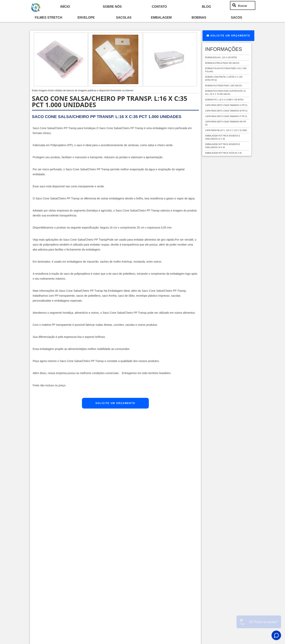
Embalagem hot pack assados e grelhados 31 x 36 (223, 137)
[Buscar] (234, 6)
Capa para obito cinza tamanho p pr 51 (226, 116)
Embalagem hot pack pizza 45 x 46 (223, 153)
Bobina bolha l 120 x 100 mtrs (221, 58)
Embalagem (161, 18)
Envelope (86, 18)
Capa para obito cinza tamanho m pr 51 (226, 111)
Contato (159, 6)
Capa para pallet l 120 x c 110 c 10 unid (226, 130)
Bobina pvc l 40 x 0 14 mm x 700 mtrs (224, 100)
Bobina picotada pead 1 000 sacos (224, 86)
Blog (206, 6)
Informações (224, 49)
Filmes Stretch (49, 18)
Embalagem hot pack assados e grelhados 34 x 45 (223, 146)
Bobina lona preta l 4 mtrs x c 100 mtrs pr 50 (224, 79)
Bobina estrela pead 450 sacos (222, 63)
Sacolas (124, 18)
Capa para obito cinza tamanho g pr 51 (226, 105)
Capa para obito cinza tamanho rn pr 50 (226, 123)
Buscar (243, 5)
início (65, 6)
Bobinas (199, 18)
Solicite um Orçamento (115, 403)
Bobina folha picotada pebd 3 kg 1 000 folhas (226, 70)
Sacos (237, 18)
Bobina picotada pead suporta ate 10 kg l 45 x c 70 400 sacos (225, 93)
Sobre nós (112, 6)
